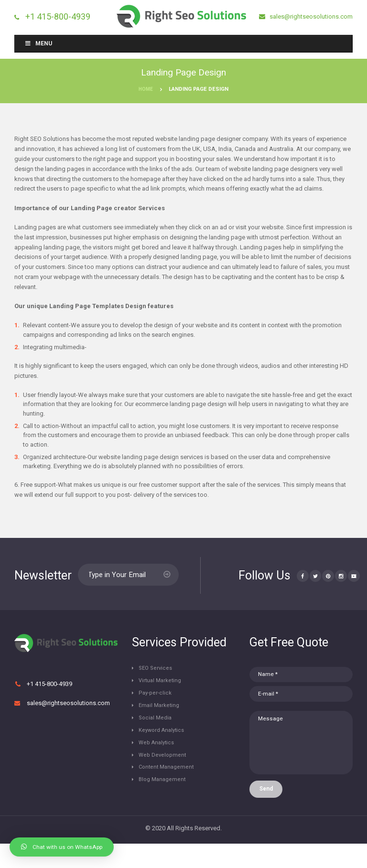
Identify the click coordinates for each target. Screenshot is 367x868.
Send (270, 812)
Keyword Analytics (166, 740)
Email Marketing (162, 713)
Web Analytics (160, 753)
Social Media (158, 726)
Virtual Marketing (163, 687)
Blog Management (165, 793)
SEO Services (158, 673)
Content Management (170, 779)
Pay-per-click (158, 700)
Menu (38, 44)
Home (146, 90)
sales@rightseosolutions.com (310, 16)
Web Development (166, 766)
